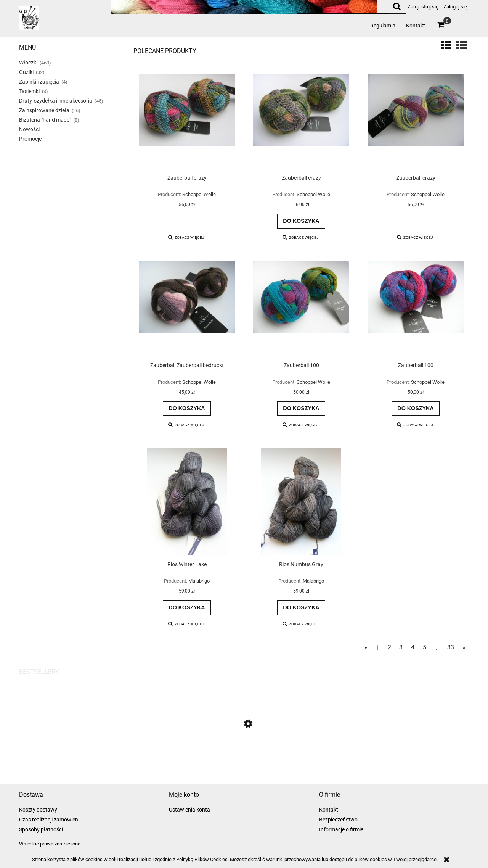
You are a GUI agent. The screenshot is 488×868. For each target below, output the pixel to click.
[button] (186, 238)
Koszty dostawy (38, 810)
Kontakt (329, 810)
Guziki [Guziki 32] (26, 72)
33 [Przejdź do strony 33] (451, 647)
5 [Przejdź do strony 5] (425, 647)
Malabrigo (199, 581)
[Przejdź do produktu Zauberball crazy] (187, 121)
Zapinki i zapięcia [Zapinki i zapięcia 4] (39, 82)
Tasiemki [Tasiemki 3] (29, 91)
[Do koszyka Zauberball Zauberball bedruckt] (187, 409)
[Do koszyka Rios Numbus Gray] (301, 607)
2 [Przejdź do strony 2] (389, 647)
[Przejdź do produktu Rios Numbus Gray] (301, 502)
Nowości (29, 129)
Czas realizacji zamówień (49, 820)
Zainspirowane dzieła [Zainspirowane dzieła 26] (44, 110)
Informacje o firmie (341, 829)
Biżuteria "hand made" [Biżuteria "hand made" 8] (45, 120)
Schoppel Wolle (199, 194)
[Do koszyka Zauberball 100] (301, 409)
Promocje (30, 139)
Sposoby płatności (41, 829)
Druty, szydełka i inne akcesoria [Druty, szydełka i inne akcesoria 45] (56, 101)
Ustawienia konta (189, 810)
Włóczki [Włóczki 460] (28, 63)
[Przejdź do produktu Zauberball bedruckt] (244, 760)
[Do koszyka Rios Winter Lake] (187, 607)
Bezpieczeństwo (338, 820)
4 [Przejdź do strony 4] (413, 647)
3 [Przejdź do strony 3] (401, 647)
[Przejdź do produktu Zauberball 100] (301, 309)
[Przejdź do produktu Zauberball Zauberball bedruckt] (187, 309)
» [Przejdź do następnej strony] (464, 647)
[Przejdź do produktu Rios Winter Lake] (187, 502)
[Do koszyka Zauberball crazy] (301, 221)
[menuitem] (383, 26)
